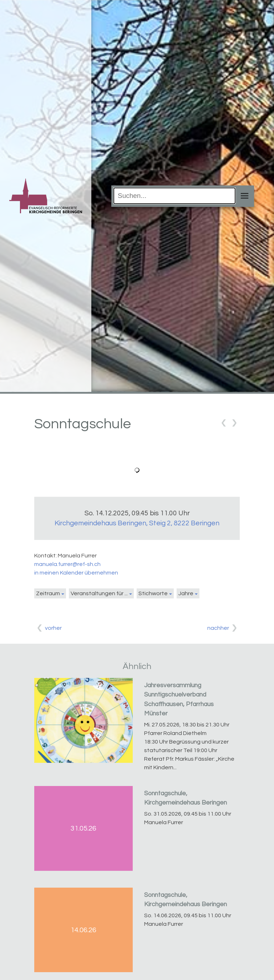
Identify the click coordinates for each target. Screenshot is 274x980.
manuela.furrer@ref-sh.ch (67, 564)
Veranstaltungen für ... (99, 593)
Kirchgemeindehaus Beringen (137, 523)
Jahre (186, 593)
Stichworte (153, 593)
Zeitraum (48, 593)
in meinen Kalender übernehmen (76, 573)
